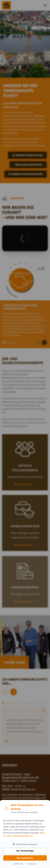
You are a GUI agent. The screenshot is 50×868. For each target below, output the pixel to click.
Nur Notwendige (25, 851)
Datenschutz (18, 864)
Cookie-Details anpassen (25, 845)
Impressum (32, 864)
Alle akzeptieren (25, 858)
